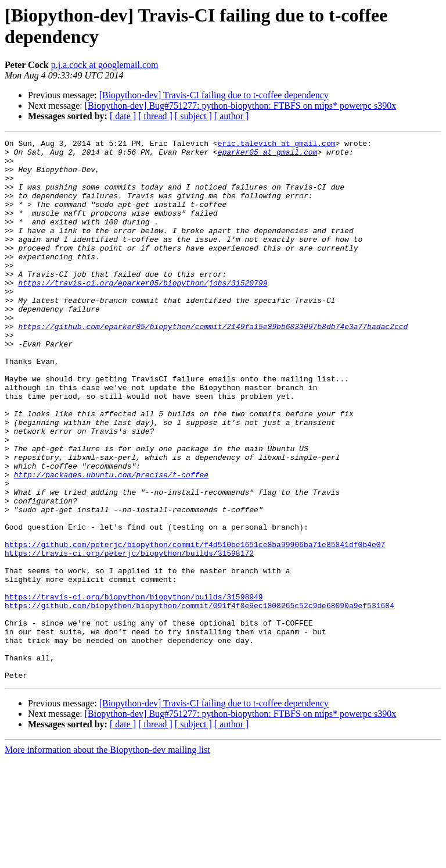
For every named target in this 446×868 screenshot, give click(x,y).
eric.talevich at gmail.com (277, 145)
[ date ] (123, 116)
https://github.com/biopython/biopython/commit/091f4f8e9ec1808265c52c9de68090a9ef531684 (199, 699)
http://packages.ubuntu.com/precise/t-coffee (111, 542)
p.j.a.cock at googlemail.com (105, 65)
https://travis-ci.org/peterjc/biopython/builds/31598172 (129, 637)
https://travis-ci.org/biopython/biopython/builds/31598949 (134, 689)
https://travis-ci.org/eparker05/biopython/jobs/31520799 (143, 312)
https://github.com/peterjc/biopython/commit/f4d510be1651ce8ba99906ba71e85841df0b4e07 (195, 626)
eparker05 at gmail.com (268, 155)
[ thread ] (155, 116)
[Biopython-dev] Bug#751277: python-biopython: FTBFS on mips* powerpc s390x (240, 106)
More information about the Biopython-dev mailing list (107, 858)
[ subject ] (193, 116)
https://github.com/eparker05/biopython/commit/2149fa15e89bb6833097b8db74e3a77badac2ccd (213, 365)
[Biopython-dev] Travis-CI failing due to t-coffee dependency (214, 95)
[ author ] (232, 116)
